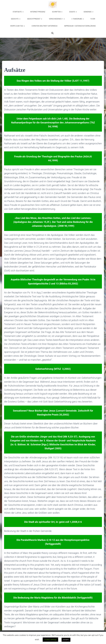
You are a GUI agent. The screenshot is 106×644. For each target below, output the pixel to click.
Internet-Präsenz (38, 12)
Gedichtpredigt (35, 19)
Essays (73, 12)
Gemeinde (88, 12)
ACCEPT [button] (66, 640)
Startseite (18, 12)
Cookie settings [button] (50, 640)
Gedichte (16, 19)
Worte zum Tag (18, 26)
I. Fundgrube (78, 19)
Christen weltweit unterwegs (44, 26)
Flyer (93, 19)
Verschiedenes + (57, 19)
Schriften (57, 12)
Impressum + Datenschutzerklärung (80, 26)
